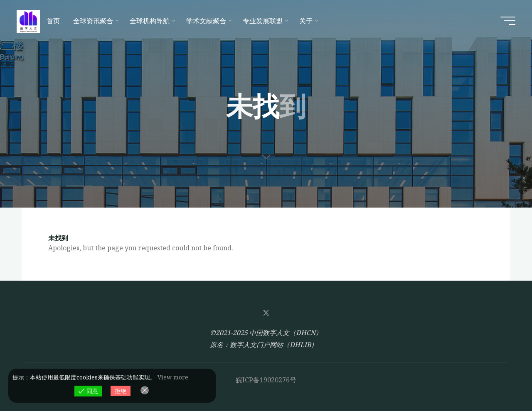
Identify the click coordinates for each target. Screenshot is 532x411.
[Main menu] (508, 21)
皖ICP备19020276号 (266, 380)
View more (173, 377)
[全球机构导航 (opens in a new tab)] (151, 21)
